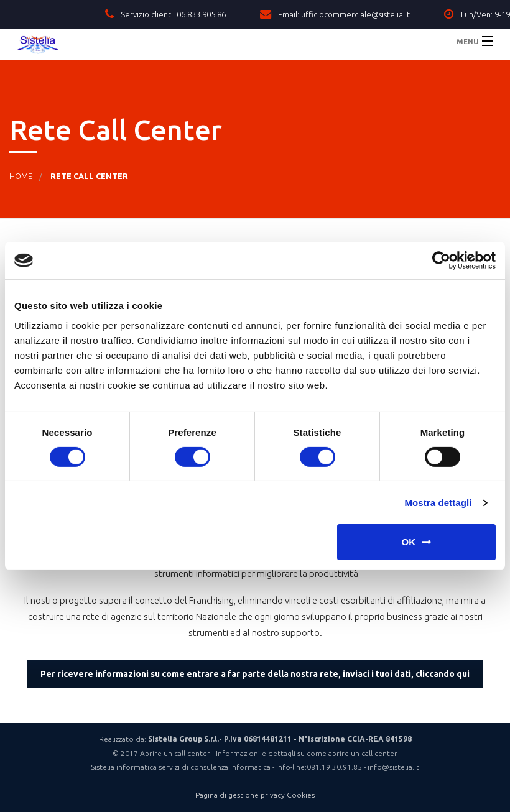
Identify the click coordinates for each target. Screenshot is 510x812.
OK (409, 542)
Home (21, 176)
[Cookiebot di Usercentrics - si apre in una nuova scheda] (441, 261)
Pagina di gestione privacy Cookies (255, 795)
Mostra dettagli (438, 503)
